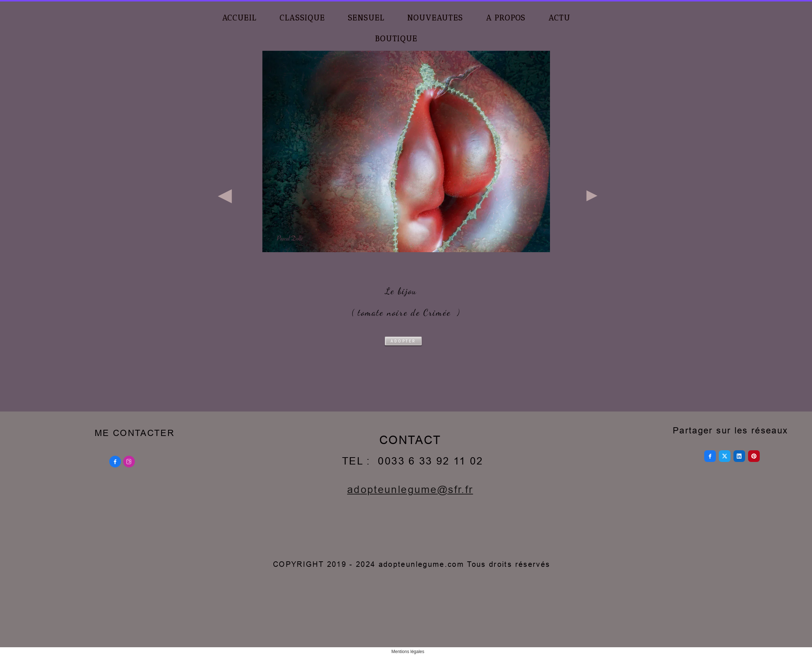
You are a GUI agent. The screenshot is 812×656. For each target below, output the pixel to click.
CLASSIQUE (302, 18)
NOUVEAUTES (435, 18)
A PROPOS (506, 18)
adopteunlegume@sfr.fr (410, 489)
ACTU (559, 18)
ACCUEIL (240, 18)
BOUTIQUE (396, 39)
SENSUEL (366, 18)
